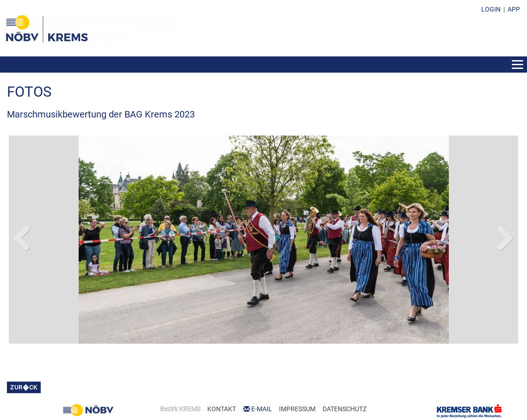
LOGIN (491, 9)
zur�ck (24, 387)
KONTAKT (222, 409)
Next (504, 236)
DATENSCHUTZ (344, 409)
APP (514, 9)
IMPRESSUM (297, 409)
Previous (23, 236)
